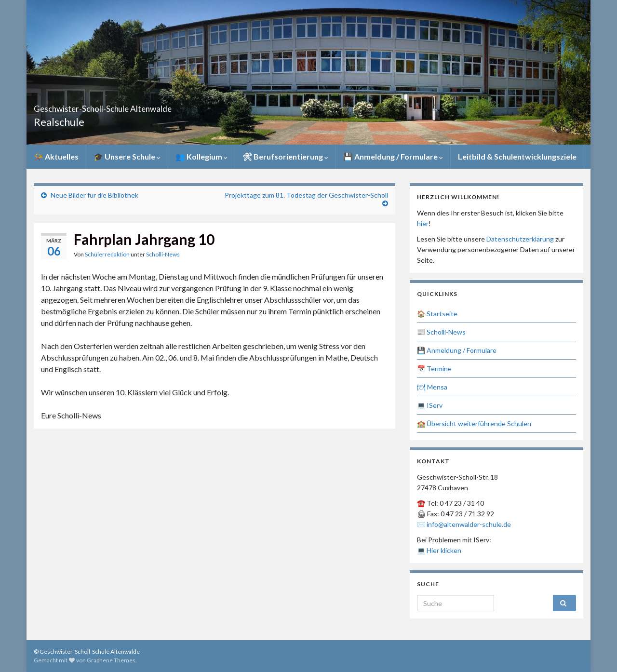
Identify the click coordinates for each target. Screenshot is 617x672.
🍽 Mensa (432, 387)
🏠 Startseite (437, 314)
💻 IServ (430, 405)
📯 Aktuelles (56, 156)
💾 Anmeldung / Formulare (393, 156)
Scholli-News (163, 254)
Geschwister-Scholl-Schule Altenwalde (155, 106)
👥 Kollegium (201, 156)
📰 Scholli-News (441, 332)
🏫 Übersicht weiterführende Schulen (474, 423)
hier (423, 223)
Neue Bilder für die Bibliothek (94, 195)
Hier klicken (444, 550)
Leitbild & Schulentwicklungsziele (517, 156)
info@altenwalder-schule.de (469, 524)
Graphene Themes (111, 660)
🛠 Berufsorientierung (285, 156)
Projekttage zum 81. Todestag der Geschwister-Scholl (306, 195)
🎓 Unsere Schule (127, 156)
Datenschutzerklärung (520, 239)
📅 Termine (434, 369)
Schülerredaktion (107, 254)
